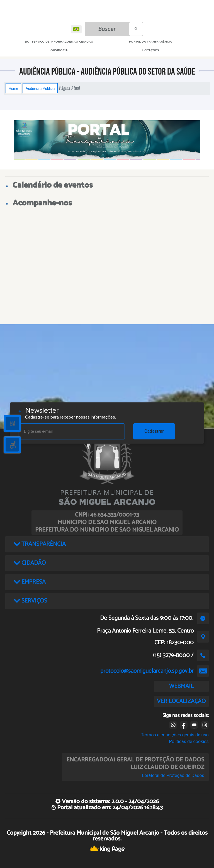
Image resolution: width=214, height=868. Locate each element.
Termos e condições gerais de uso (175, 735)
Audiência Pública (40, 88)
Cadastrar (154, 431)
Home (13, 88)
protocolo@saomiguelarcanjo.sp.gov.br (147, 671)
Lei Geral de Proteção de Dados (173, 775)
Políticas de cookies (189, 742)
